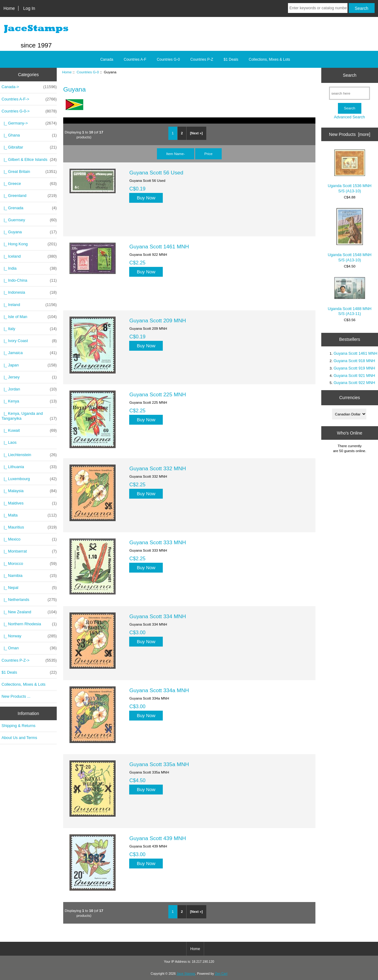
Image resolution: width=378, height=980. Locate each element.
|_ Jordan (29, 389)
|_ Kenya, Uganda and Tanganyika (29, 416)
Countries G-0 (88, 72)
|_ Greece (29, 184)
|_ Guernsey (29, 220)
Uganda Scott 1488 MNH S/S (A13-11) (350, 296)
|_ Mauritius (29, 527)
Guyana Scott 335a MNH (159, 764)
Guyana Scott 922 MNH (354, 383)
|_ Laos (9, 442)
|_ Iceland (29, 256)
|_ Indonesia (29, 292)
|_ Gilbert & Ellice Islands (29, 160)
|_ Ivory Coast (29, 341)
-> (29, 111)
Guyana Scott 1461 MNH (159, 247)
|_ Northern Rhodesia (29, 624)
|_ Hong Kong (29, 244)
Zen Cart (221, 974)
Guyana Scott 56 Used (156, 173)
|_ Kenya (29, 401)
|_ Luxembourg (29, 479)
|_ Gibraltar (29, 147)
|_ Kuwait (29, 431)
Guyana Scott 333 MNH (158, 542)
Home (9, 8)
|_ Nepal (29, 588)
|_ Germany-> (29, 123)
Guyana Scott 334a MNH (159, 690)
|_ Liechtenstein (29, 455)
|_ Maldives (29, 503)
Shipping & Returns (18, 726)
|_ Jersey (29, 377)
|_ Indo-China (29, 280)
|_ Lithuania (29, 467)
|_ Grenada (29, 208)
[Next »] (196, 133)
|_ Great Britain (29, 172)
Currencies (349, 398)
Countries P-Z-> (29, 660)
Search (350, 75)
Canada (107, 59)
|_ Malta (29, 515)
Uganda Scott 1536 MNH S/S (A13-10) (350, 171)
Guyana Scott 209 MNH (158, 321)
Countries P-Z (202, 59)
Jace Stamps (186, 974)
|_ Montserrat (29, 551)
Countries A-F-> (29, 99)
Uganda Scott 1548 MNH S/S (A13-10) (350, 235)
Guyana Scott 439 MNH (158, 838)
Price (208, 154)
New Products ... (16, 696)
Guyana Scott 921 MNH (354, 376)
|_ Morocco (29, 564)
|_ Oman (29, 648)
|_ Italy (29, 329)
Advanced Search (349, 117)
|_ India (29, 268)
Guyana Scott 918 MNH (354, 361)
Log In (29, 8)
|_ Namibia (29, 576)
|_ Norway (29, 636)
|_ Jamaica (29, 353)
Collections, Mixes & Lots (269, 59)
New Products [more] (350, 134)
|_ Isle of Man (29, 317)
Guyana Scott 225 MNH (158, 394)
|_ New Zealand (29, 612)
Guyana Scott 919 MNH (354, 368)
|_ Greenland (29, 196)
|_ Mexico (29, 539)
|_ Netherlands (29, 600)
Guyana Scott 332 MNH (158, 468)
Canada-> (29, 87)
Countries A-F (135, 59)
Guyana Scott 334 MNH (158, 616)
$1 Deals (231, 59)
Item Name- (176, 154)
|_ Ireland (29, 305)
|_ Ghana (29, 135)
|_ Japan (29, 365)
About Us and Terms (19, 738)
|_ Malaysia (29, 491)
